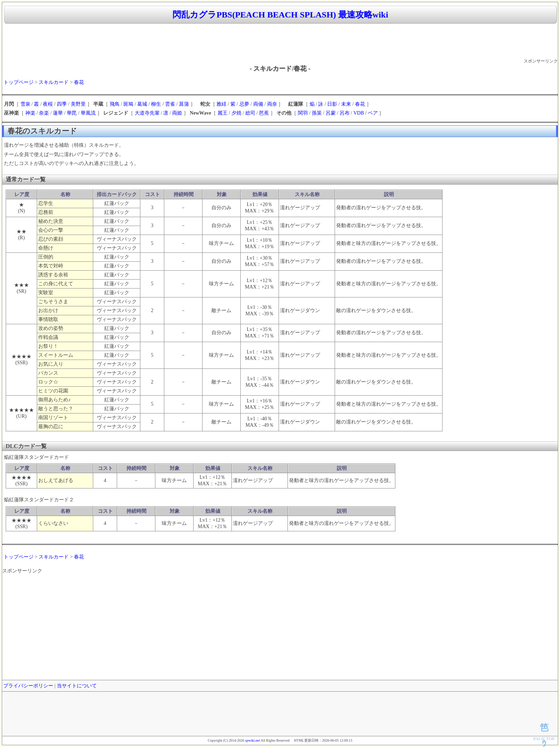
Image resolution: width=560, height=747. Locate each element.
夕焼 (236, 113)
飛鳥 (115, 104)
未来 (346, 104)
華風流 (88, 113)
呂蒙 (331, 113)
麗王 (222, 113)
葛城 (142, 104)
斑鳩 (128, 104)
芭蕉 (264, 113)
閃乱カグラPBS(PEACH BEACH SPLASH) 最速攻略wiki (280, 15)
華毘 (72, 113)
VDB (359, 113)
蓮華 (58, 113)
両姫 (177, 113)
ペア (373, 113)
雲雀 (170, 104)
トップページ (19, 82)
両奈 (272, 104)
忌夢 (244, 104)
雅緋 (221, 104)
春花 (79, 82)
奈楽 (44, 113)
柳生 (156, 104)
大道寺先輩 (147, 113)
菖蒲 (184, 104)
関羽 (303, 113)
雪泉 (25, 104)
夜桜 (48, 104)
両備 (258, 104)
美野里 (78, 104)
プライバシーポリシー (28, 686)
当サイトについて (77, 686)
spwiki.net (252, 740)
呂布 (345, 113)
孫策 (317, 113)
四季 (62, 104)
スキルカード (54, 82)
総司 (250, 113)
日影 (332, 104)
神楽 (30, 113)
